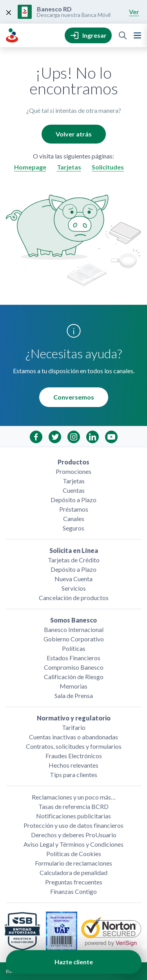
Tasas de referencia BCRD (73, 806)
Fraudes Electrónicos (74, 756)
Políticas (74, 648)
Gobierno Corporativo (74, 639)
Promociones (73, 471)
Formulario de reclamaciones (73, 863)
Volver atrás (74, 134)
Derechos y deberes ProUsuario (74, 835)
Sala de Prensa (74, 695)
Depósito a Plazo (73, 500)
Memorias (73, 686)
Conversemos (74, 397)
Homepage (30, 167)
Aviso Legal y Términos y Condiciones (73, 844)
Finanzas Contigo (73, 891)
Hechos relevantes (73, 765)
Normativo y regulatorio (74, 718)
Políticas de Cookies (74, 854)
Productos (73, 462)
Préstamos (74, 509)
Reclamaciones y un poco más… (74, 797)
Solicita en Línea (74, 550)
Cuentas (74, 490)
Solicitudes (108, 167)
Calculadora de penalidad (73, 872)
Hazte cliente (74, 962)
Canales (74, 519)
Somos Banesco (73, 620)
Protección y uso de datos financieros (73, 825)
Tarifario (74, 727)
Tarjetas (69, 167)
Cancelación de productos (74, 598)
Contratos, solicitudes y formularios (74, 746)
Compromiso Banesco (74, 667)
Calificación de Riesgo (74, 677)
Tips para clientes (73, 775)
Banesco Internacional (74, 629)
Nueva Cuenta (73, 579)
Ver (134, 12)
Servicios (74, 588)
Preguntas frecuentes (74, 882)
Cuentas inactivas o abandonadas (73, 737)
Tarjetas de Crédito (74, 560)
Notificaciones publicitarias (73, 816)
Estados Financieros (73, 658)
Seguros (73, 528)
